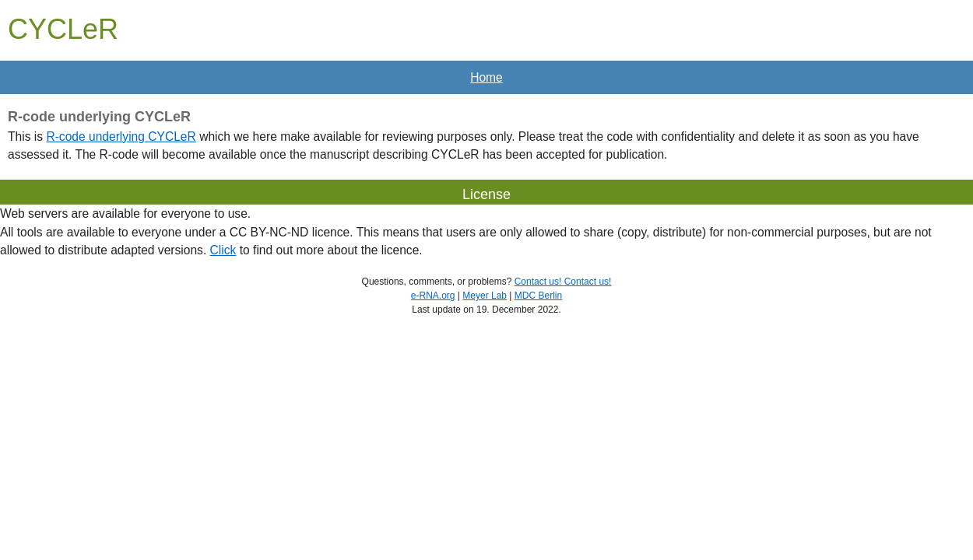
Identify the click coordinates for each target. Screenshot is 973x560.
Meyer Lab (485, 296)
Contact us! (539, 282)
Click (223, 250)
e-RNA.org (433, 296)
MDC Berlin (538, 296)
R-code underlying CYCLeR (121, 136)
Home (486, 77)
